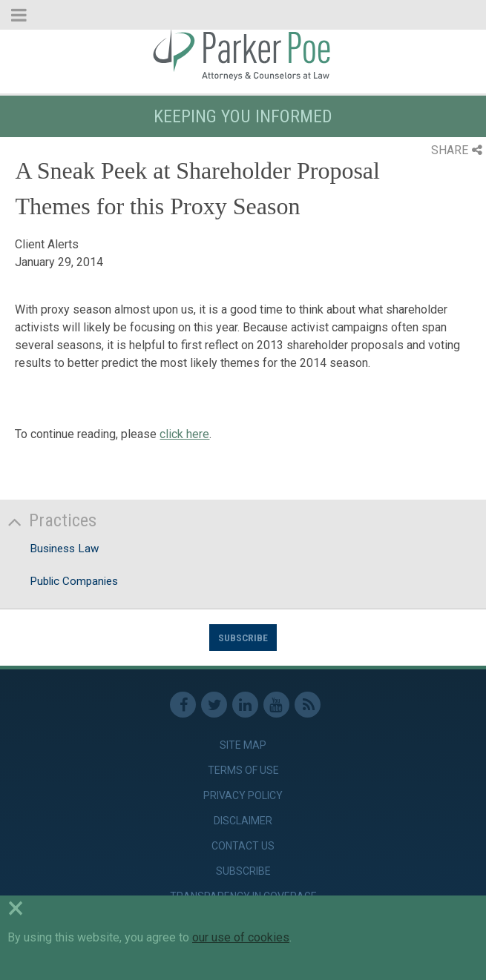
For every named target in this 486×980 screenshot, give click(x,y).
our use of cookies (241, 937)
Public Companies (74, 581)
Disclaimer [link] (243, 821)
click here (184, 434)
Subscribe (243, 638)
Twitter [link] (214, 705)
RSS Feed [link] (308, 705)
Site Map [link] (243, 745)
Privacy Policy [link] (243, 795)
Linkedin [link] (245, 705)
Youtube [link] (276, 705)
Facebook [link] (183, 705)
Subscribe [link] (243, 871)
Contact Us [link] (243, 846)
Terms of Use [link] (243, 770)
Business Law (64, 549)
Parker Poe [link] (243, 54)
